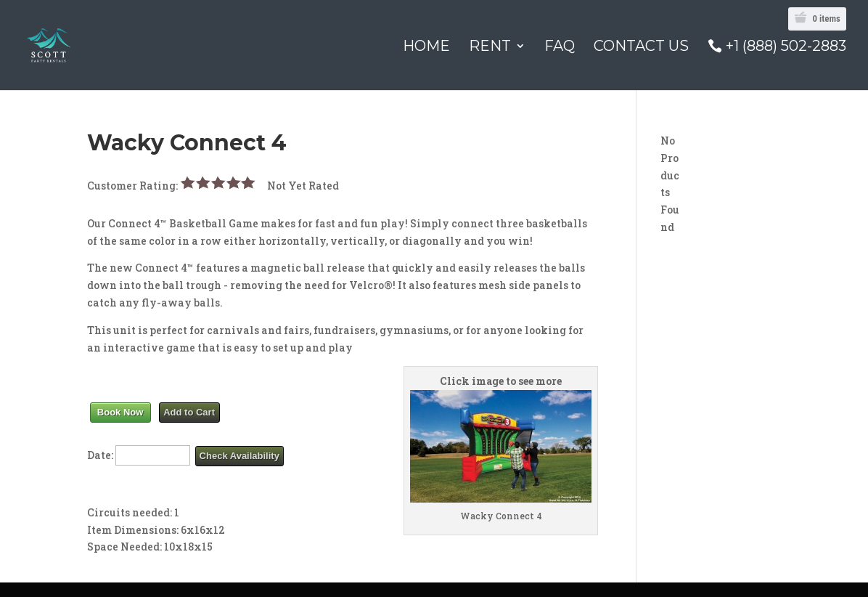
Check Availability (239, 456)
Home (426, 48)
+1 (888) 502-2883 (786, 47)
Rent (490, 48)
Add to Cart (189, 412)
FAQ (560, 48)
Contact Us (641, 48)
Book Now (120, 412)
